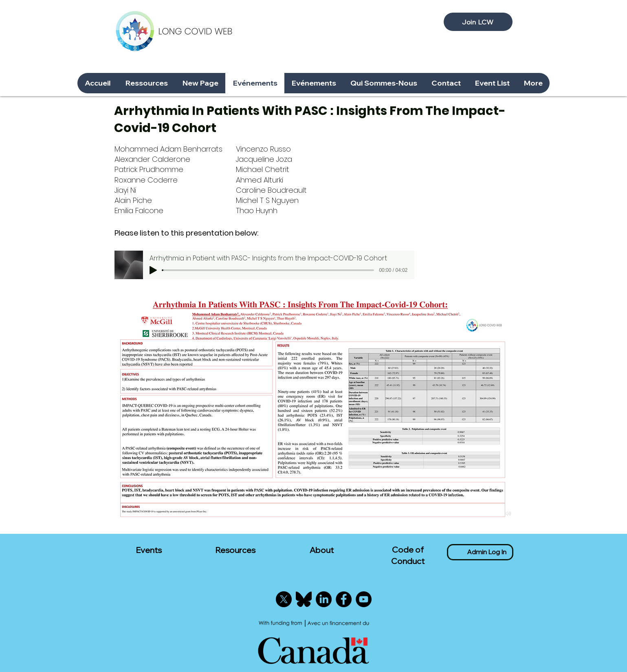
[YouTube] (364, 599)
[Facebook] (344, 599)
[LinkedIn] (324, 599)
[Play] (153, 270)
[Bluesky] (304, 599)
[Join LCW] (478, 22)
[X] (284, 599)
